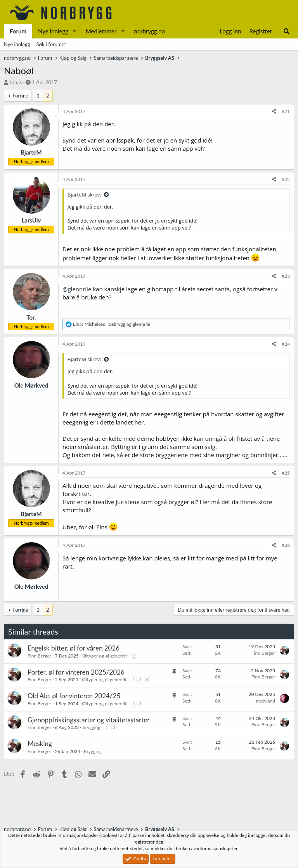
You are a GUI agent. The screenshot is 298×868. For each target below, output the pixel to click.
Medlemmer (101, 31)
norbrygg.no (149, 31)
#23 (286, 276)
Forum (18, 31)
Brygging (91, 727)
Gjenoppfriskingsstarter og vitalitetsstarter (88, 720)
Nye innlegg (53, 31)
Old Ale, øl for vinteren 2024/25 (74, 696)
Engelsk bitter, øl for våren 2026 (74, 648)
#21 (286, 111)
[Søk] (287, 31)
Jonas (16, 82)
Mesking (40, 744)
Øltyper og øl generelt (105, 656)
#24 (286, 344)
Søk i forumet (51, 44)
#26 (286, 545)
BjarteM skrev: (84, 195)
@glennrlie (77, 289)
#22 (286, 179)
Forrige (20, 96)
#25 (286, 473)
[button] (74, 31)
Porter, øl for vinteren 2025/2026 (76, 672)
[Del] (274, 112)
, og (112, 324)
